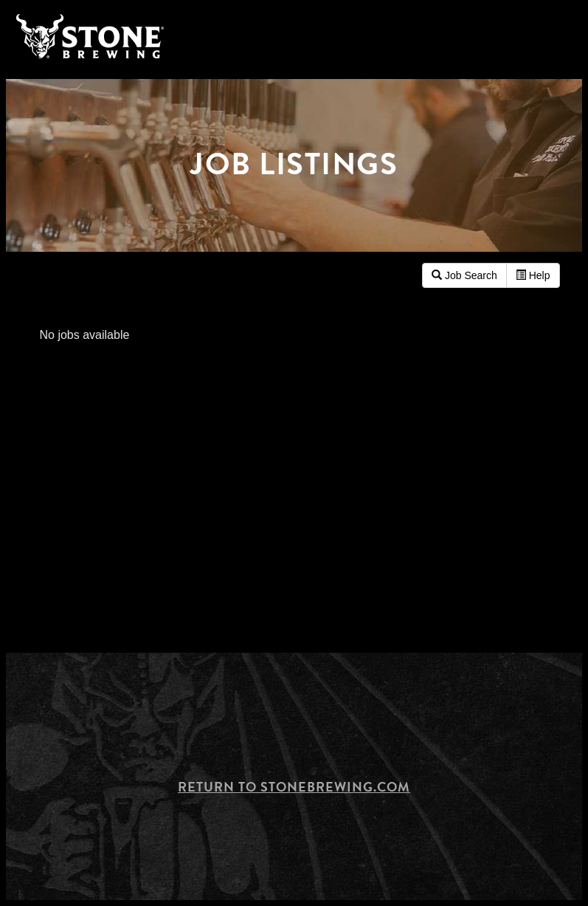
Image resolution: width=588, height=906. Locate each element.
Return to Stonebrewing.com (294, 787)
